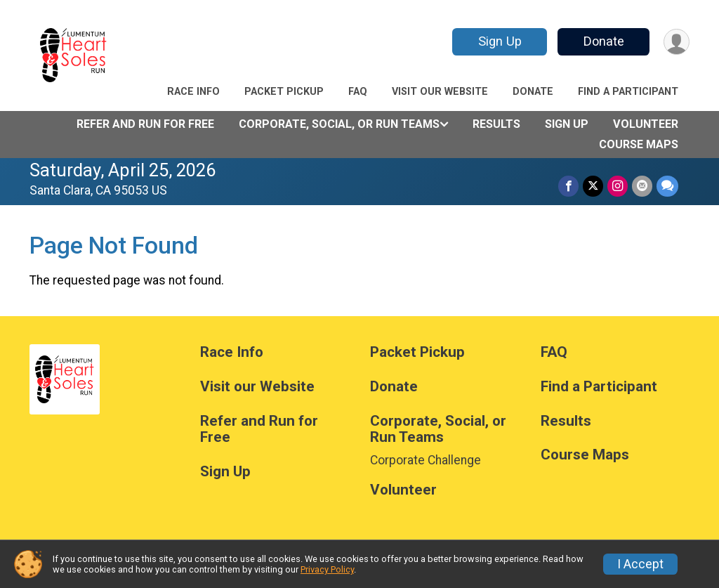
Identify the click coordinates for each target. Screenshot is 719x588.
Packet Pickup (284, 92)
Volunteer (646, 124)
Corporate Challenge (426, 460)
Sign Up (500, 41)
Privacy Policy (327, 569)
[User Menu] (677, 42)
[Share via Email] (642, 186)
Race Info (193, 92)
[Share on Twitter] (593, 186)
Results (496, 124)
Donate (604, 41)
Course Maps (639, 144)
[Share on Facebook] (568, 186)
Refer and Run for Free (145, 124)
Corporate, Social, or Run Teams (339, 124)
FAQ (358, 92)
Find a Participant (628, 92)
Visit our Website (440, 92)
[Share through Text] (667, 186)
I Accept (640, 564)
